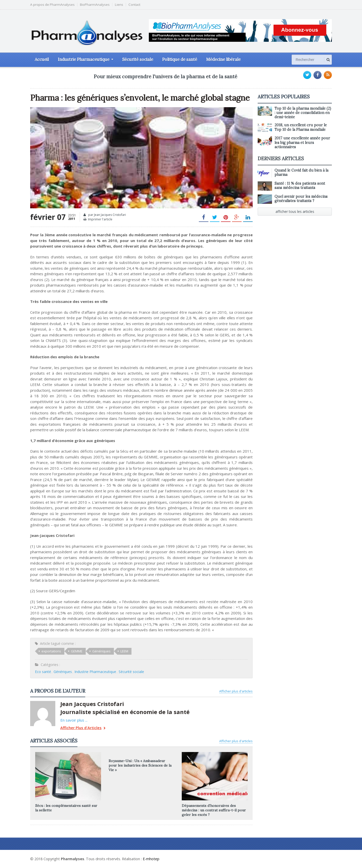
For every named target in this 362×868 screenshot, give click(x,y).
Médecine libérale (223, 59)
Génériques (101, 651)
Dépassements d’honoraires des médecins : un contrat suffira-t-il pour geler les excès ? (214, 810)
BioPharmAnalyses (95, 5)
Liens (119, 5)
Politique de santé (180, 59)
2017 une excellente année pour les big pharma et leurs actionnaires (302, 143)
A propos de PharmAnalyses (52, 5)
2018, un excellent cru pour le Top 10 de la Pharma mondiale (301, 127)
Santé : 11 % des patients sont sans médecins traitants (300, 186)
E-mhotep (151, 859)
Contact (134, 5)
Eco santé (43, 672)
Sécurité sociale (138, 59)
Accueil (42, 59)
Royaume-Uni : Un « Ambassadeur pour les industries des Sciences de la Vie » (140, 765)
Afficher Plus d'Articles (83, 728)
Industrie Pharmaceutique (95, 672)
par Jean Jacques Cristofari (105, 215)
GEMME (77, 651)
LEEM (124, 651)
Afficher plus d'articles (236, 691)
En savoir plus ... (74, 720)
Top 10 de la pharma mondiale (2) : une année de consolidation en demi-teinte (303, 113)
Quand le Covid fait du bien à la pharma (301, 172)
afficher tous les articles (295, 211)
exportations (51, 651)
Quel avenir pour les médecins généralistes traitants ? (301, 199)
